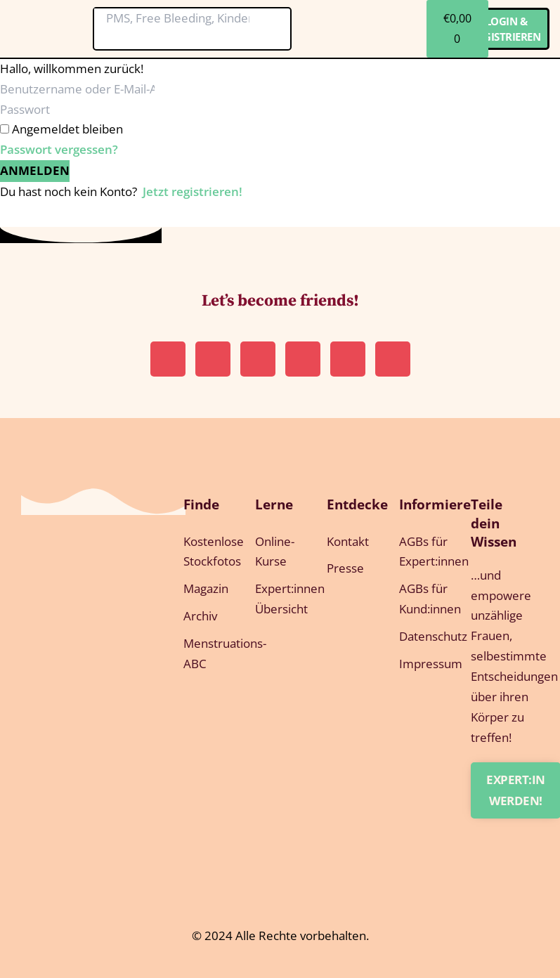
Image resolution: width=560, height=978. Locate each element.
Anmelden (35, 170)
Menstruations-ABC (205, 653)
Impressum (421, 664)
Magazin (205, 588)
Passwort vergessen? (59, 149)
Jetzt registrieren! (193, 191)
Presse (345, 568)
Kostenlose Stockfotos (205, 552)
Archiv (200, 616)
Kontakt (348, 541)
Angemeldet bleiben (67, 129)
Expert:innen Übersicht (277, 599)
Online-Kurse (275, 552)
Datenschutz (421, 636)
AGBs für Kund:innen (421, 599)
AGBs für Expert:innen (421, 552)
